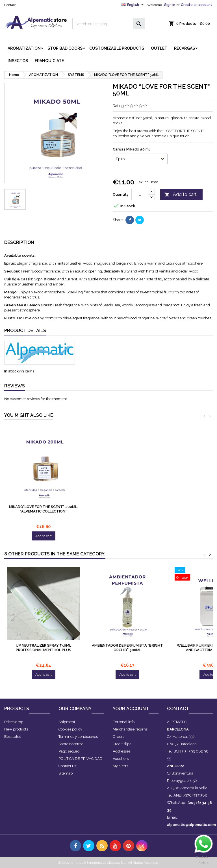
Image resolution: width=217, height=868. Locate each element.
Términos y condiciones (78, 737)
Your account (131, 709)
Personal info (124, 722)
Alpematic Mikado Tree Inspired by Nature (43, 509)
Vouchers (121, 759)
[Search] (108, 24)
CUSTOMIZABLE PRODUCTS (117, 48)
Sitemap (66, 773)
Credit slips (122, 744)
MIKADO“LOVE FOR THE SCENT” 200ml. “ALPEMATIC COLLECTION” (127, 509)
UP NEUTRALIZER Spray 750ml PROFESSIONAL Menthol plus (44, 648)
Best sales (13, 737)
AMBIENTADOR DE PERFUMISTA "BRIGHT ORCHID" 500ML (127, 648)
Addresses (121, 751)
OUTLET (159, 48)
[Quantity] (140, 195)
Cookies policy (70, 729)
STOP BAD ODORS (65, 48)
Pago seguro (69, 751)
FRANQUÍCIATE (49, 61)
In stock (11, 371)
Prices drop (14, 722)
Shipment (67, 722)
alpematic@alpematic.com (191, 825)
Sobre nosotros (71, 744)
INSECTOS (18, 61)
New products (16, 729)
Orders (119, 737)
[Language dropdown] (133, 5)
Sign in (170, 5)
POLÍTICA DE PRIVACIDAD (81, 759)
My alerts (120, 766)
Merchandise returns (130, 729)
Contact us (67, 766)
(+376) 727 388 (195, 795)
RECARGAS (185, 48)
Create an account (197, 5)
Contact (10, 5)
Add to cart (181, 195)
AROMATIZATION (24, 48)
